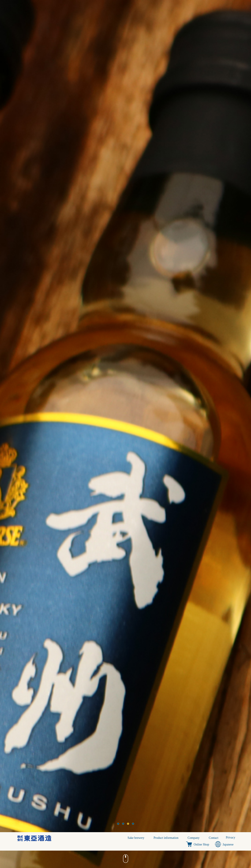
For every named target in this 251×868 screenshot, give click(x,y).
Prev (4, 434)
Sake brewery (136, 838)
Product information (166, 838)
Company (194, 838)
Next (247, 434)
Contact (214, 838)
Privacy (231, 837)
